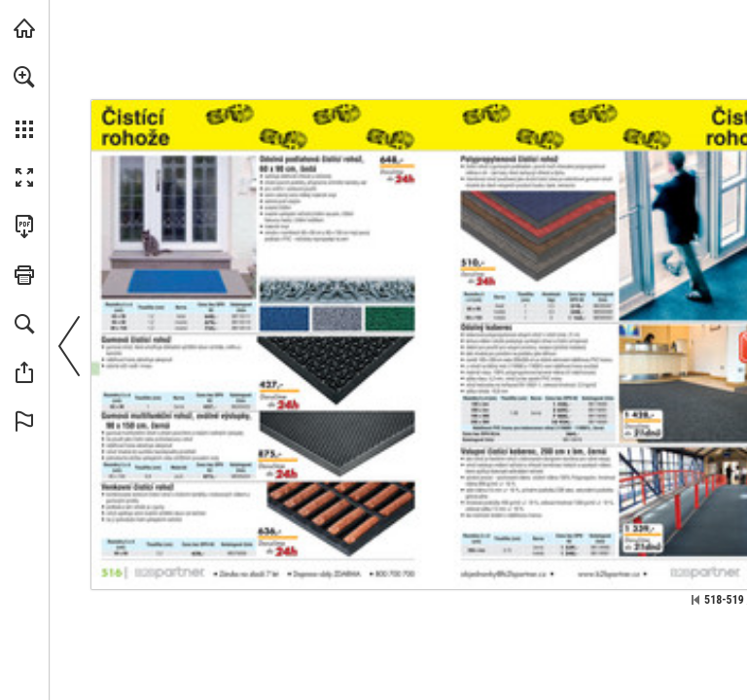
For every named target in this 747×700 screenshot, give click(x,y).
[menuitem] (24, 102)
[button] (24, 77)
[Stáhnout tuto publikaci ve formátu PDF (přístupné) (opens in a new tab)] (24, 227)
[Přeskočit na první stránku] (695, 600)
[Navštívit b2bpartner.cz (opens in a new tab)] (24, 28)
